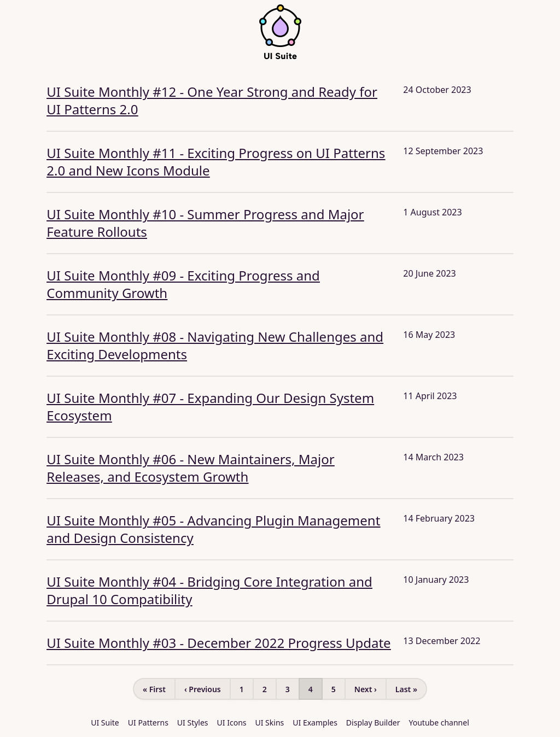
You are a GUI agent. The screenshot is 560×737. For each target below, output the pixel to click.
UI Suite (105, 723)
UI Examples (315, 723)
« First (154, 689)
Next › (366, 689)
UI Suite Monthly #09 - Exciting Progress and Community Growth (183, 284)
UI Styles (193, 723)
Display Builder (373, 723)
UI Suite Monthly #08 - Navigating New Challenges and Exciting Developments (215, 345)
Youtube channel (439, 723)
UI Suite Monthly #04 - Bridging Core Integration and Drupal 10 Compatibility (209, 590)
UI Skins (270, 723)
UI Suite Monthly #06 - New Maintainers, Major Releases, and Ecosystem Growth (190, 468)
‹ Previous (203, 689)
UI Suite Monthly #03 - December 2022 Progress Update (218, 643)
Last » (406, 689)
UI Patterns (148, 723)
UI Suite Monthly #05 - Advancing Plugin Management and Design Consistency (213, 529)
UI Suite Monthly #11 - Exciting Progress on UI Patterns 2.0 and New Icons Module (216, 162)
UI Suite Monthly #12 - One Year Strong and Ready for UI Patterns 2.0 (212, 100)
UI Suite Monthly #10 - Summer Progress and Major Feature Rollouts (205, 223)
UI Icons (232, 723)
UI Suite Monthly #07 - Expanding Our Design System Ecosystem (210, 406)
